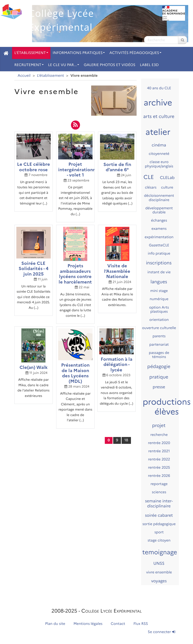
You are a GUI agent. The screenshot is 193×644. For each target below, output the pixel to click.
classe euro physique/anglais (159, 164)
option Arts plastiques (159, 309)
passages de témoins (159, 355)
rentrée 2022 (159, 459)
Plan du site (55, 624)
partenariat (159, 344)
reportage (159, 484)
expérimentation (159, 237)
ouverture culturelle (159, 328)
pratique (159, 377)
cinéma (159, 145)
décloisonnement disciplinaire (159, 198)
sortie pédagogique (159, 524)
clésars (151, 187)
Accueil (24, 76)
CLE (149, 177)
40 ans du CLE (159, 88)
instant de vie (159, 272)
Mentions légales (88, 624)
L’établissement (31, 53)
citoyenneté (159, 154)
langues (159, 282)
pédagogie (159, 367)
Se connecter (161, 632)
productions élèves (167, 407)
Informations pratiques (79, 53)
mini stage (159, 291)
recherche (159, 435)
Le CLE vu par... (64, 65)
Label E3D (149, 65)
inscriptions (159, 263)
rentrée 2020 (159, 443)
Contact (118, 624)
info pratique (159, 253)
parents (159, 336)
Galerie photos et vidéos (109, 65)
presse (159, 387)
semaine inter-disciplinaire (159, 503)
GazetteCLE (159, 245)
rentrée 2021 (159, 451)
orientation (159, 320)
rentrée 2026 (159, 476)
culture (167, 187)
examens (159, 229)
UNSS (159, 563)
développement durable (159, 210)
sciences (159, 492)
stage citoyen (159, 540)
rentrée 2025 (159, 467)
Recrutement (29, 65)
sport (159, 532)
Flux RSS (141, 624)
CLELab (167, 178)
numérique (159, 299)
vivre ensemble (159, 572)
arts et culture (159, 117)
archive (158, 103)
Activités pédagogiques (135, 53)
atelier (158, 132)
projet (159, 426)
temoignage (160, 552)
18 (126, 440)
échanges (159, 220)
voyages (159, 581)
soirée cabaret (159, 515)
